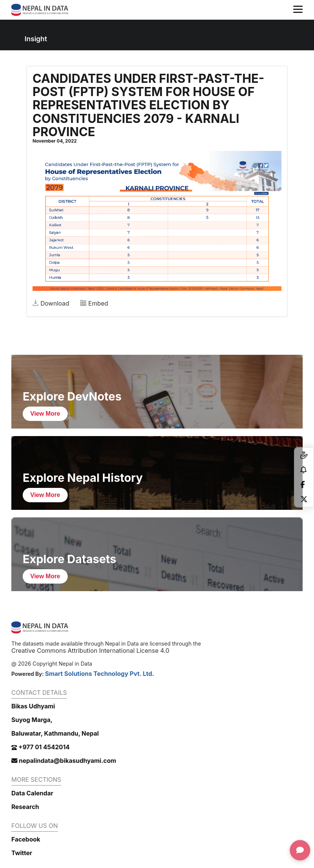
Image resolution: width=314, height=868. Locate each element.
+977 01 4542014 (40, 747)
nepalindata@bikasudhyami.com (64, 761)
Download (51, 303)
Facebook (26, 839)
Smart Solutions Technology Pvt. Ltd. (100, 674)
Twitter (22, 853)
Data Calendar (32, 793)
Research (25, 807)
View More (45, 414)
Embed (94, 303)
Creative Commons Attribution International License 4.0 (90, 651)
